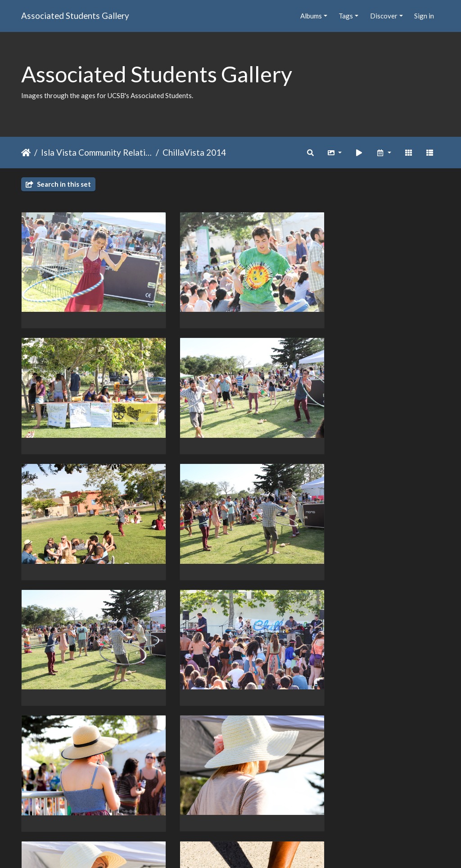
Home (26, 153)
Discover (384, 16)
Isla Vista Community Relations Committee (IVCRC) (97, 152)
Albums (311, 16)
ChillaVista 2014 (194, 152)
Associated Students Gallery (75, 16)
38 (300, 816)
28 (248, 816)
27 (229, 816)
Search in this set (58, 184)
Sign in (424, 16)
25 (191, 816)
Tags (346, 16)
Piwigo (249, 850)
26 (210, 816)
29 (267, 816)
